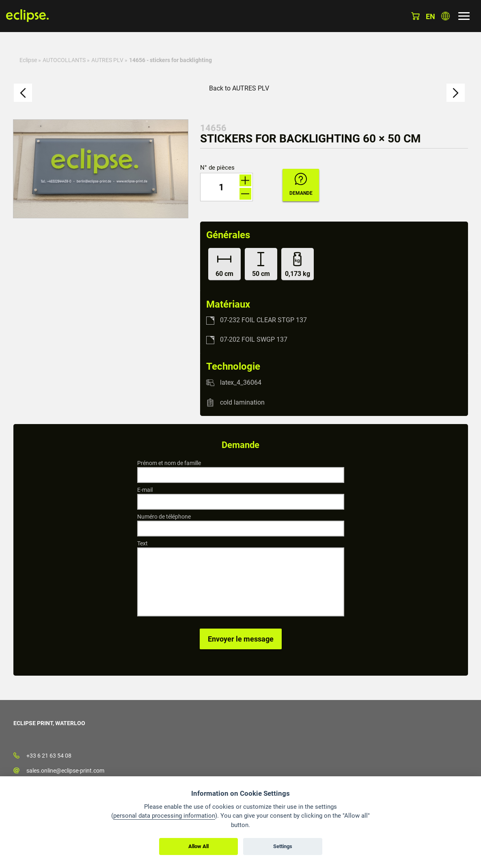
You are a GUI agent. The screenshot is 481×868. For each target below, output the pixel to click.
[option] (101, 169)
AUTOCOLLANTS (64, 60)
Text (142, 543)
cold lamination (242, 402)
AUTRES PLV (107, 60)
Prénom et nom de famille (169, 463)
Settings (283, 846)
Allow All (198, 846)
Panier (415, 16)
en (430, 16)
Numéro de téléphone (164, 517)
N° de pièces (217, 168)
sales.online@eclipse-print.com (65, 771)
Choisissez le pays (445, 16)
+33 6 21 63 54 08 (49, 756)
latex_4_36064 (241, 382)
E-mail (145, 490)
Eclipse (28, 60)
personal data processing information (164, 816)
